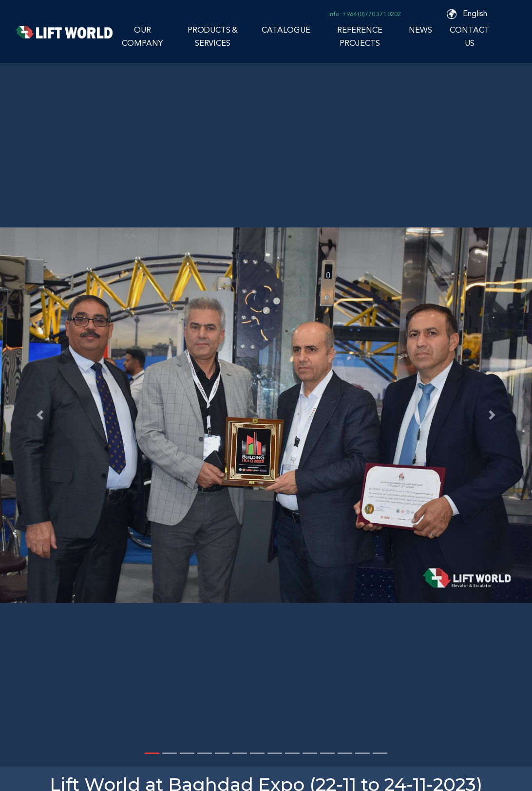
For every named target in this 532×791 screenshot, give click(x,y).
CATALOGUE (286, 30)
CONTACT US (470, 37)
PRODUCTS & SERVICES (213, 37)
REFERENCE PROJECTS (360, 37)
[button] (40, 415)
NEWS (420, 30)
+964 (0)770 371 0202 (371, 14)
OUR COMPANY (142, 37)
